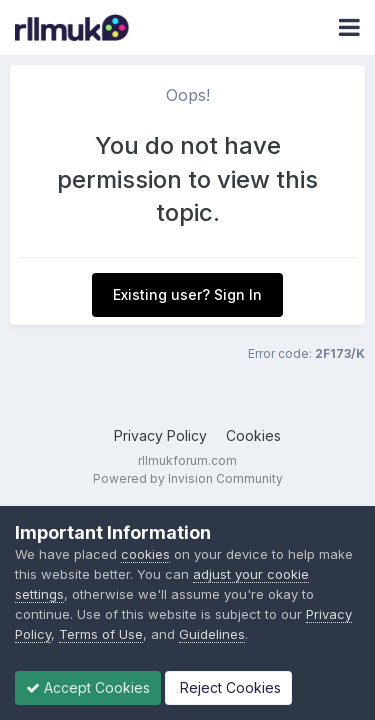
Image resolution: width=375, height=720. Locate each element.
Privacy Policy (160, 435)
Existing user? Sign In (187, 294)
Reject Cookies (228, 687)
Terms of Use (101, 634)
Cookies (253, 435)
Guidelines (212, 634)
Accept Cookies (88, 687)
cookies (145, 554)
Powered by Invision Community (188, 478)
